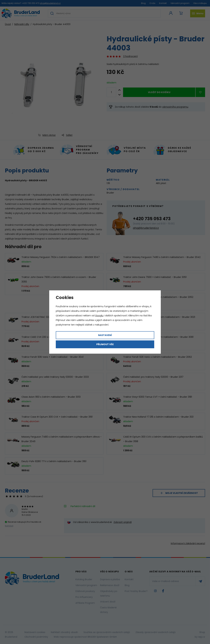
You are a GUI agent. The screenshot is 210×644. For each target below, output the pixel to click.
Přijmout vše (105, 344)
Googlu (99, 316)
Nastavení (105, 335)
